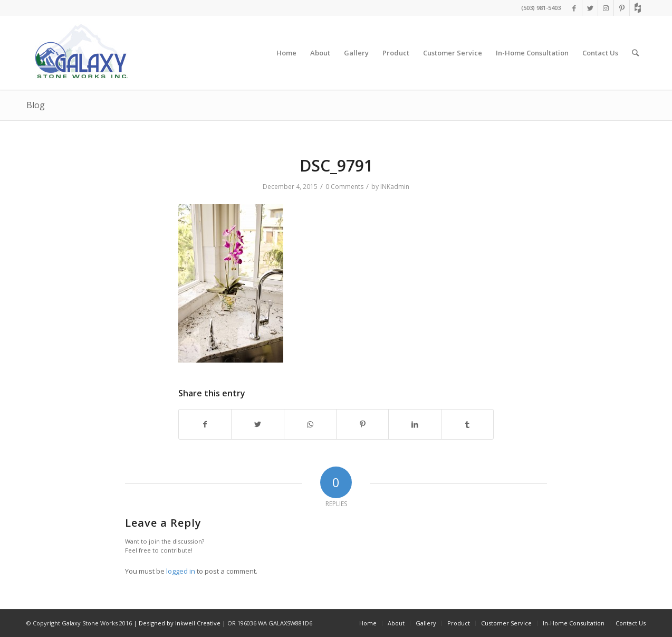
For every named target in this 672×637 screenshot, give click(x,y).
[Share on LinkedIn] (415, 424)
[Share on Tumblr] (467, 424)
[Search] (635, 53)
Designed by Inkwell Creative (180, 623)
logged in (181, 571)
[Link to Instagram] (606, 8)
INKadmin (395, 187)
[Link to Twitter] (590, 8)
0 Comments (344, 187)
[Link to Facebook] (574, 8)
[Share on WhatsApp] (310, 424)
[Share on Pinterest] (362, 424)
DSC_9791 (336, 165)
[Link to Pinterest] (622, 8)
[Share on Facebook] (205, 424)
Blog (36, 105)
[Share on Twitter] (257, 424)
